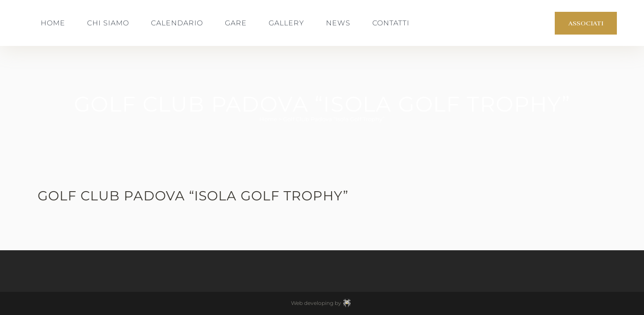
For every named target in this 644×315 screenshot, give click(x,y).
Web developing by (322, 303)
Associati (586, 23)
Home (268, 119)
